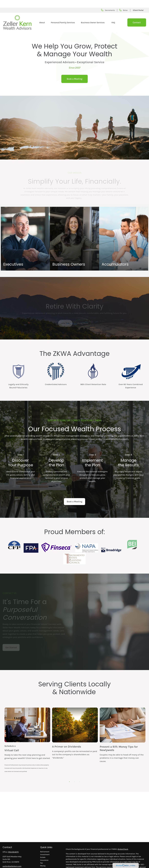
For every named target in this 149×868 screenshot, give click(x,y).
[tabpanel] (27, 736)
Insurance (44, 852)
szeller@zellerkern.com (12, 859)
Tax (42, 855)
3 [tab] (79, 773)
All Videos (44, 867)
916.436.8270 (13, 844)
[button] (42, 15)
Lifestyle (44, 861)
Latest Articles (46, 864)
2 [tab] (74, 773)
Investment (45, 847)
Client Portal (138, 3)
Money (43, 858)
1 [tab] (69, 773)
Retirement (45, 844)
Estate (43, 850)
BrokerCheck (123, 842)
